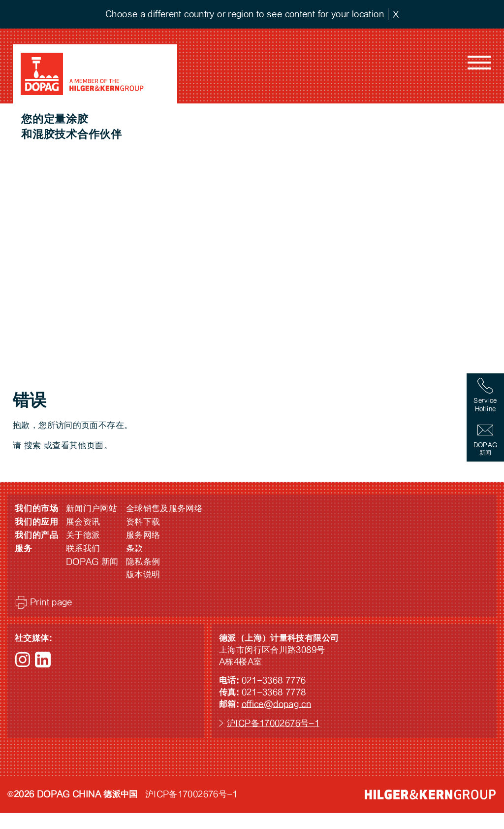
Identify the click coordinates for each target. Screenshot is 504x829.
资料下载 (143, 522)
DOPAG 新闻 (92, 562)
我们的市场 (37, 509)
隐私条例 (143, 562)
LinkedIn (43, 660)
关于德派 (83, 535)
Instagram (23, 660)
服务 (24, 548)
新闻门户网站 (92, 509)
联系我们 (83, 548)
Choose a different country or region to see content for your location (245, 14)
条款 (135, 548)
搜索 (33, 446)
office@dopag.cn (277, 704)
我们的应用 (37, 522)
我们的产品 (37, 535)
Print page (51, 602)
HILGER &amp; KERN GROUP (430, 795)
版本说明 (143, 575)
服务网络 (143, 535)
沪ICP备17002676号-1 (273, 723)
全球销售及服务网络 (164, 509)
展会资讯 (83, 522)
